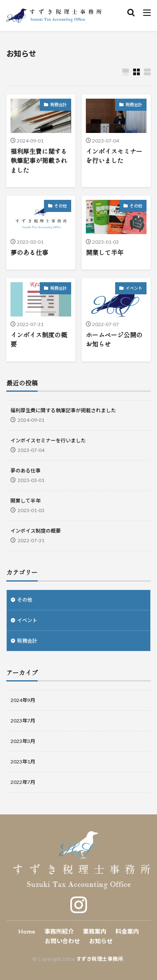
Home (27, 931)
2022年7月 (23, 782)
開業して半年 (105, 252)
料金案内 (127, 931)
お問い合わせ (62, 941)
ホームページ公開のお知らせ (114, 339)
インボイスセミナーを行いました (114, 156)
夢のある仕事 (29, 252)
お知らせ (101, 941)
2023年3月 (23, 741)
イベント (134, 288)
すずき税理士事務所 (100, 959)
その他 (61, 206)
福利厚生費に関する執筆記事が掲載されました (39, 161)
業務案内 (95, 931)
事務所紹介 (59, 931)
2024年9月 (23, 700)
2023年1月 (23, 762)
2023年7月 (23, 721)
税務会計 (59, 105)
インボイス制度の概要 (39, 339)
